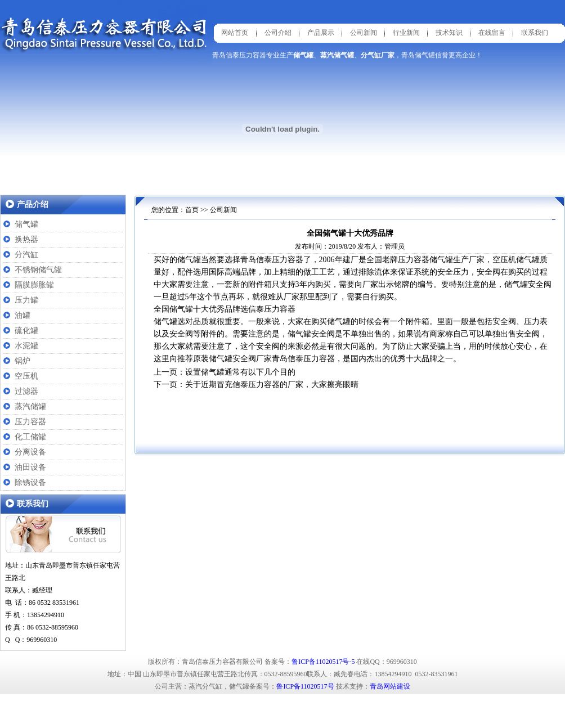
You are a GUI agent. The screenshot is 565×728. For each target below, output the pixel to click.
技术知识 (449, 33)
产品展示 (321, 33)
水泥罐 (26, 346)
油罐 (23, 315)
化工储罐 (30, 437)
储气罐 (26, 224)
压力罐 (26, 300)
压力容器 (30, 422)
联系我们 (535, 33)
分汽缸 (26, 255)
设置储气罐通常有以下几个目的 (240, 372)
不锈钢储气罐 (38, 270)
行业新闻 (406, 33)
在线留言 (492, 33)
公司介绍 (278, 33)
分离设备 (30, 452)
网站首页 (235, 33)
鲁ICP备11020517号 (305, 686)
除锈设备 (30, 482)
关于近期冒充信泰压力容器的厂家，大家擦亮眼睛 (272, 385)
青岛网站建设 (390, 686)
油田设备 (30, 467)
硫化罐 (26, 331)
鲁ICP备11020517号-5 (323, 662)
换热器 (26, 239)
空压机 (26, 376)
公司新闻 (364, 33)
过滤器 (26, 391)
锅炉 (23, 361)
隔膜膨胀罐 (34, 285)
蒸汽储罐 (30, 406)
